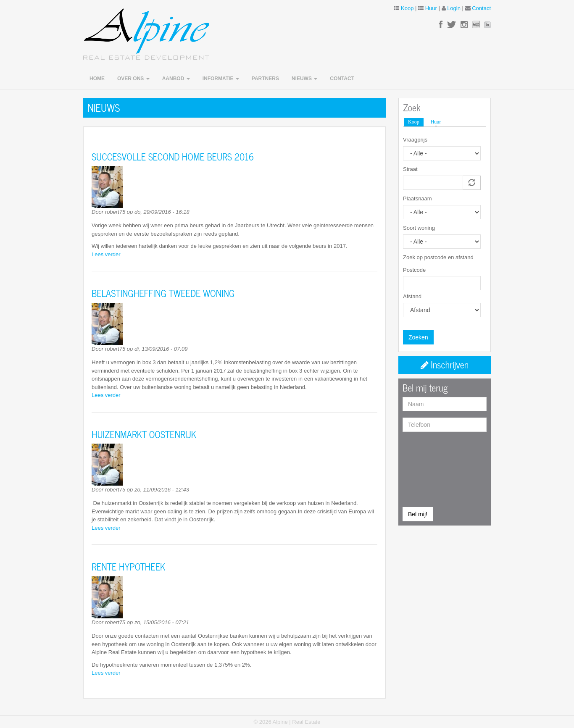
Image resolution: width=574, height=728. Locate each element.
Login (454, 8)
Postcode (414, 270)
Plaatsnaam (417, 198)
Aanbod (176, 79)
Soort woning (419, 228)
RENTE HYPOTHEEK (128, 566)
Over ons (133, 79)
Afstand (412, 296)
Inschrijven (445, 364)
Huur (431, 8)
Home (97, 79)
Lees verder (106, 254)
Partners (265, 79)
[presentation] (437, 468)
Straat (410, 169)
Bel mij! (418, 514)
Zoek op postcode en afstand (438, 257)
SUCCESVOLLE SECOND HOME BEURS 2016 (173, 156)
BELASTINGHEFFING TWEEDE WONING (163, 293)
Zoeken (418, 337)
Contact (481, 8)
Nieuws (304, 79)
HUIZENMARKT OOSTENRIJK (144, 434)
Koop (407, 8)
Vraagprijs (415, 140)
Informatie (221, 79)
